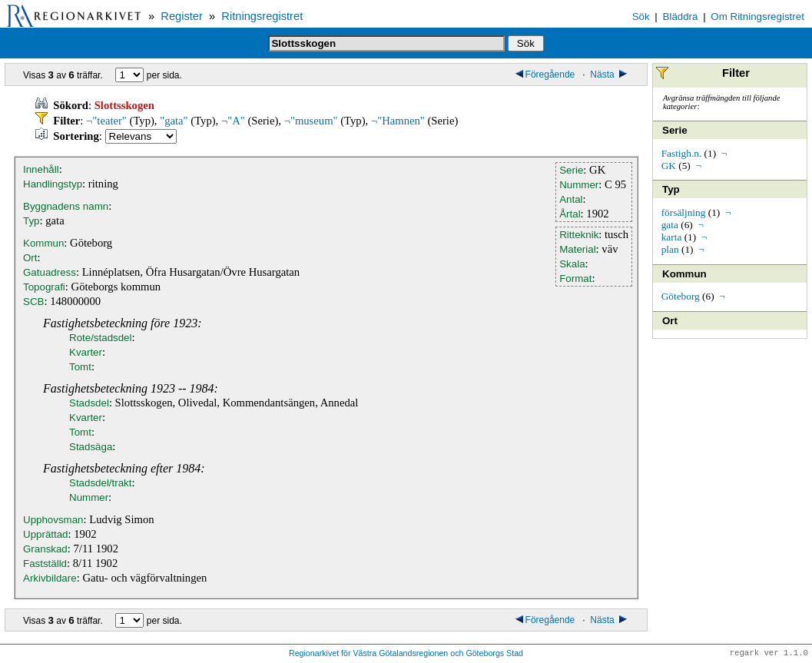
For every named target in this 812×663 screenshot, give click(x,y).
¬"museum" (311, 121)
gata (670, 225)
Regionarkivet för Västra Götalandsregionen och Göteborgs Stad (406, 654)
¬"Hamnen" (398, 121)
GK (669, 166)
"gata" (174, 121)
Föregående (545, 75)
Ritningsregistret (262, 16)
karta (672, 237)
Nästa (610, 75)
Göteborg (681, 296)
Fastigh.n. (682, 153)
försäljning (684, 212)
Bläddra (681, 17)
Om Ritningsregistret (757, 17)
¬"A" (233, 121)
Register (182, 16)
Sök (641, 17)
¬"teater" (106, 121)
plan (670, 249)
